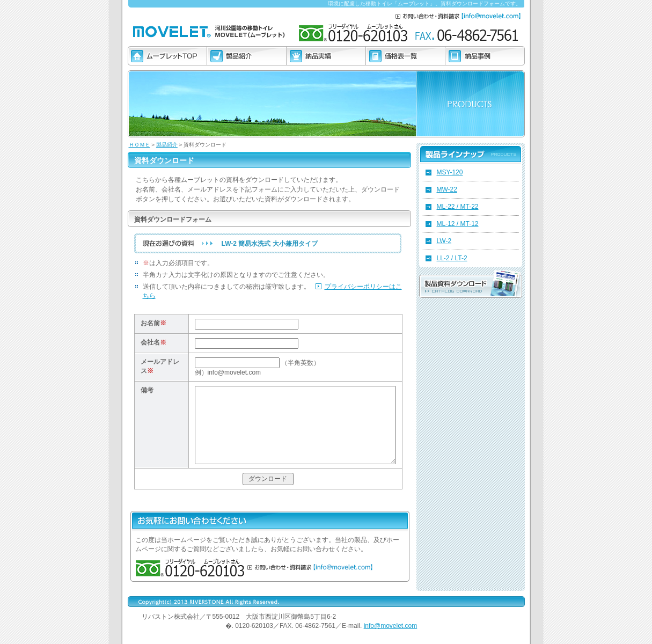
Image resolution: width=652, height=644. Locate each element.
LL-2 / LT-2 (452, 258)
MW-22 (447, 189)
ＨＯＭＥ (140, 145)
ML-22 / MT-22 (458, 207)
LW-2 (444, 241)
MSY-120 (450, 172)
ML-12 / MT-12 (458, 224)
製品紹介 (167, 145)
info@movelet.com (391, 626)
